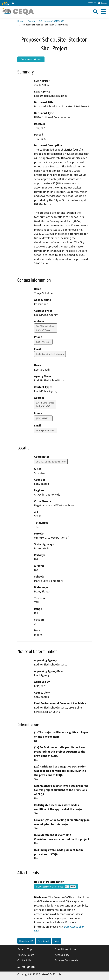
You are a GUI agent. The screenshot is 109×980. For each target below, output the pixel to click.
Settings (103, 3)
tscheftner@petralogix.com (50, 354)
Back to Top (25, 949)
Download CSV (26, 941)
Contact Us (91, 3)
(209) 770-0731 (43, 342)
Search (31, 21)
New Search (44, 941)
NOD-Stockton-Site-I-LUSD (56, 887)
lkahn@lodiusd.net (45, 430)
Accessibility (62, 955)
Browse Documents (67, 960)
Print (56, 941)
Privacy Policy (26, 955)
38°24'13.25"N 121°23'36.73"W (51, 462)
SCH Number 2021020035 (52, 21)
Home (20, 21)
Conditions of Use (66, 949)
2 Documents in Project (31, 59)
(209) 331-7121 (43, 418)
